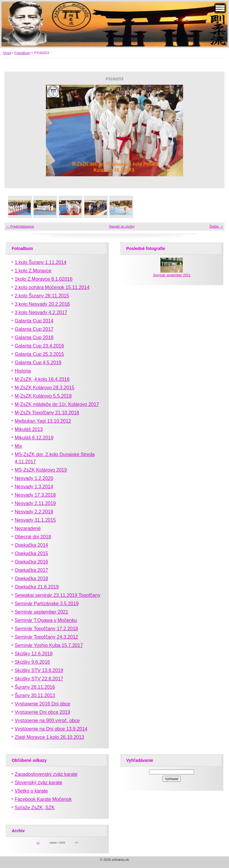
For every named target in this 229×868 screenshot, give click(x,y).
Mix (18, 446)
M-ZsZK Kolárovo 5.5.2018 (43, 396)
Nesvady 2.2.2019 (34, 512)
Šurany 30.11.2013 (35, 695)
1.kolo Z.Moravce (33, 271)
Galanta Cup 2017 (34, 329)
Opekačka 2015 (31, 553)
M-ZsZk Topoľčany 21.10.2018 (47, 413)
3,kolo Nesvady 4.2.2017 (41, 312)
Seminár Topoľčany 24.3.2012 (46, 637)
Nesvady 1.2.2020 (34, 478)
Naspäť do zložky (122, 226)
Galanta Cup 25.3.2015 (39, 354)
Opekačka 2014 (31, 545)
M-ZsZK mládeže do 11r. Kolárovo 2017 (57, 404)
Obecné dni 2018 (33, 537)
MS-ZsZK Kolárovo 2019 (41, 470)
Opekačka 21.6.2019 (37, 587)
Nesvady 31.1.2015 (35, 520)
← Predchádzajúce (20, 226)
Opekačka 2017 (31, 570)
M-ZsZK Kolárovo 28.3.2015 (44, 388)
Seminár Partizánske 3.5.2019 (47, 604)
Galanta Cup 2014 (34, 321)
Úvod (7, 53)
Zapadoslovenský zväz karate (46, 774)
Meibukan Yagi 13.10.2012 (43, 421)
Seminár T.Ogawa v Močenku (46, 620)
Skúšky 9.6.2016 (32, 662)
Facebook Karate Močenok (43, 799)
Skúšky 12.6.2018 (34, 654)
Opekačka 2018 (31, 579)
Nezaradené (28, 528)
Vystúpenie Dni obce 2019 (42, 712)
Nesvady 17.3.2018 (35, 495)
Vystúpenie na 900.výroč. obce (47, 720)
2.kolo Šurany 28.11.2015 (42, 296)
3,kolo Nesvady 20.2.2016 (42, 304)
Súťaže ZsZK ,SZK (35, 808)
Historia (23, 371)
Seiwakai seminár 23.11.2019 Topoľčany (57, 595)
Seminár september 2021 (41, 612)
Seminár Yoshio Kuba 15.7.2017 (49, 645)
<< (38, 843)
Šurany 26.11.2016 (35, 687)
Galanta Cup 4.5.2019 (38, 363)
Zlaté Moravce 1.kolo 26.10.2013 (49, 737)
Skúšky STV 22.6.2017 (39, 679)
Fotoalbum (23, 53)
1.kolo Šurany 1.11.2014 (40, 262)
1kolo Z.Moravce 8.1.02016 (44, 279)
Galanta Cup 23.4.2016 (39, 346)
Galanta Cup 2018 (34, 338)
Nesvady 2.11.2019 (35, 503)
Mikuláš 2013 (29, 429)
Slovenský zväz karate (38, 783)
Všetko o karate (31, 791)
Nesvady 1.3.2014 (34, 487)
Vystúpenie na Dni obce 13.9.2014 (51, 729)
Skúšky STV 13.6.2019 (39, 670)
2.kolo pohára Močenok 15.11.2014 (52, 287)
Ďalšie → (216, 226)
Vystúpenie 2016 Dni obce (42, 704)
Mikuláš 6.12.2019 (34, 438)
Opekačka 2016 (31, 562)
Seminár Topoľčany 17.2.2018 (46, 629)
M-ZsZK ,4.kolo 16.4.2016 (42, 379)
